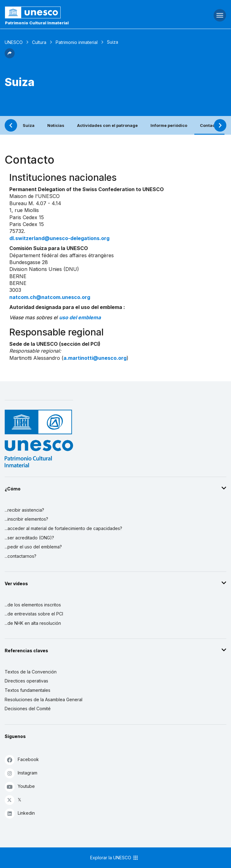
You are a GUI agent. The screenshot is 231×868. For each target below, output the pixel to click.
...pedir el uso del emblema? (33, 547)
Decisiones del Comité (28, 709)
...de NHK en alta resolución (33, 623)
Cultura (39, 42)
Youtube (20, 786)
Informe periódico (169, 125)
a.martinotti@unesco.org (95, 358)
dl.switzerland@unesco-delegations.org (59, 238)
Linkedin (20, 813)
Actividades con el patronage (107, 125)
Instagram (21, 773)
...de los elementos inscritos (33, 605)
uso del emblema (80, 317)
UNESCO (14, 42)
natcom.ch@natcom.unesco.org (50, 297)
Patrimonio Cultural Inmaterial (37, 23)
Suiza (29, 125)
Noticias (56, 125)
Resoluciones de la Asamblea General (44, 699)
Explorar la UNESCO (114, 858)
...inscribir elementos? (26, 519)
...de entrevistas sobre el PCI (34, 614)
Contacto (209, 125)
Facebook (22, 760)
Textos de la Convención (31, 672)
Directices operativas (26, 681)
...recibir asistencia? (24, 510)
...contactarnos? (21, 556)
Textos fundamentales (28, 690)
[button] (10, 56)
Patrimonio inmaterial (77, 42)
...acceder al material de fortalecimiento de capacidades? (63, 528)
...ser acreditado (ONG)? (29, 538)
